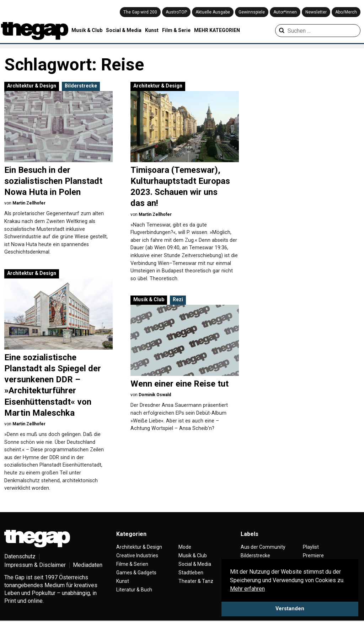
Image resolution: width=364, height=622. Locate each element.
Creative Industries (137, 555)
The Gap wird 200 (140, 12)
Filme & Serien (132, 564)
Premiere (313, 555)
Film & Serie (176, 30)
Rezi (178, 299)
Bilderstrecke (81, 86)
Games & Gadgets (136, 573)
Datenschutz (20, 556)
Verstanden (290, 609)
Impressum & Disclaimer (35, 565)
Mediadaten (88, 565)
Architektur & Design (32, 86)
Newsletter (316, 12)
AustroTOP (176, 12)
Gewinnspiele (252, 12)
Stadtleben (191, 573)
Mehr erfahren (247, 589)
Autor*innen (285, 12)
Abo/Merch (346, 12)
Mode (185, 547)
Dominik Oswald (155, 395)
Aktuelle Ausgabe (213, 12)
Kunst (152, 30)
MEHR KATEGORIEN (217, 30)
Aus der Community (263, 547)
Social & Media (124, 30)
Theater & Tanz (196, 581)
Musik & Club (87, 30)
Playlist (311, 547)
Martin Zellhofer (29, 203)
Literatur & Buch (134, 590)
